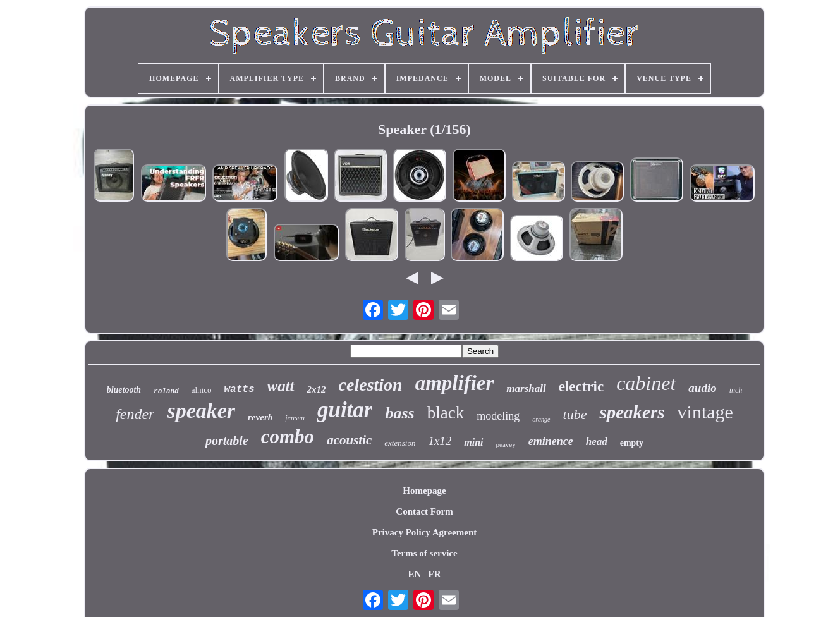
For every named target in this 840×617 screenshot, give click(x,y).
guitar (345, 410)
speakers (632, 412)
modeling (498, 416)
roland (166, 391)
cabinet (646, 383)
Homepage (424, 491)
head (597, 442)
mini (473, 442)
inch (736, 390)
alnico (202, 390)
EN (414, 574)
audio (702, 388)
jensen (295, 418)
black (446, 413)
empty (632, 443)
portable (227, 441)
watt (280, 386)
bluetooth (124, 390)
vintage (705, 412)
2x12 (317, 389)
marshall (526, 388)
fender (135, 414)
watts (239, 389)
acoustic (349, 440)
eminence (551, 441)
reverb (260, 417)
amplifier (455, 383)
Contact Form (424, 511)
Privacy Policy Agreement (425, 532)
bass (399, 413)
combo (288, 437)
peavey (506, 444)
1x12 (440, 441)
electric (581, 387)
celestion (371, 385)
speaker (201, 411)
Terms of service (424, 553)
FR (435, 574)
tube (575, 414)
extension (400, 443)
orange (541, 419)
